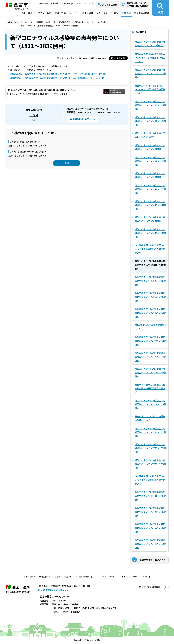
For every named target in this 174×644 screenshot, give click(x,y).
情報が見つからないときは (153, 560)
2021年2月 (101, 22)
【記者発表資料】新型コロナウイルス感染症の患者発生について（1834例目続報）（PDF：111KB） (56, 78)
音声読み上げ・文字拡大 (50, 3)
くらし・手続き (27, 13)
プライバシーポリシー (129, 577)
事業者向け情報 (142, 13)
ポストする (120, 58)
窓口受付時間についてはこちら (53, 590)
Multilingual (69, 3)
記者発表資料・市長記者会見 (71, 22)
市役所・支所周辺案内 (149, 587)
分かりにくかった (38, 146)
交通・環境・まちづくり (67, 13)
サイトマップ (29, 577)
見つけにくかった (38, 156)
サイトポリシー (109, 577)
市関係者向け (45, 577)
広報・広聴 (51, 22)
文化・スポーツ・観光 (108, 13)
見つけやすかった (18, 156)
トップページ (26, 22)
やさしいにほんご (86, 3)
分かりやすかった (18, 146)
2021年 (90, 22)
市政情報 (126, 13)
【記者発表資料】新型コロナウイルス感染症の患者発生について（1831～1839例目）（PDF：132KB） (58, 74)
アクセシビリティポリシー (87, 577)
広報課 (34, 115)
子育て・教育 (45, 13)
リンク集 (147, 577)
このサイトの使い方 (63, 577)
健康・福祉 (88, 13)
